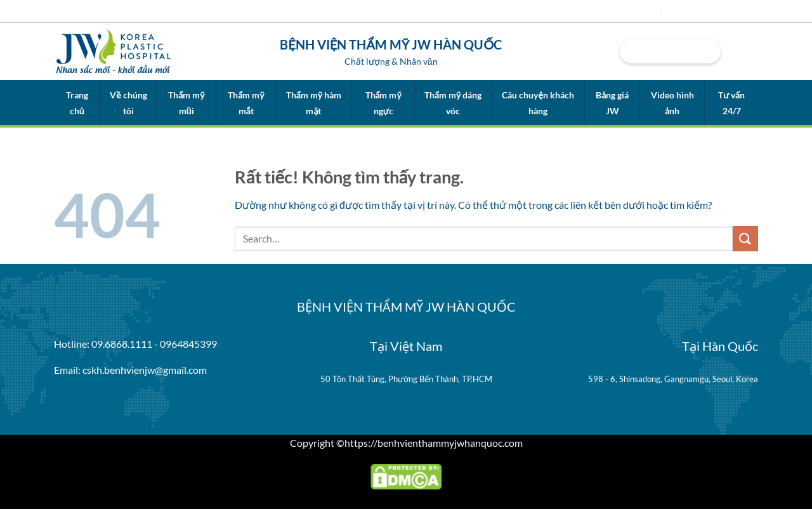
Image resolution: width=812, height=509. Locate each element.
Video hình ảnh (672, 103)
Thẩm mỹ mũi (186, 103)
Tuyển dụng (692, 11)
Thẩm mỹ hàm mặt (314, 103)
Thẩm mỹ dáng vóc (453, 103)
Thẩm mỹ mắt (246, 103)
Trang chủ (77, 103)
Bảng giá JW (612, 103)
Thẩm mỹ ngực (383, 103)
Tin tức (638, 11)
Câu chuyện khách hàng (538, 103)
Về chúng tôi (128, 103)
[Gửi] (745, 238)
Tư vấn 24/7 (731, 103)
